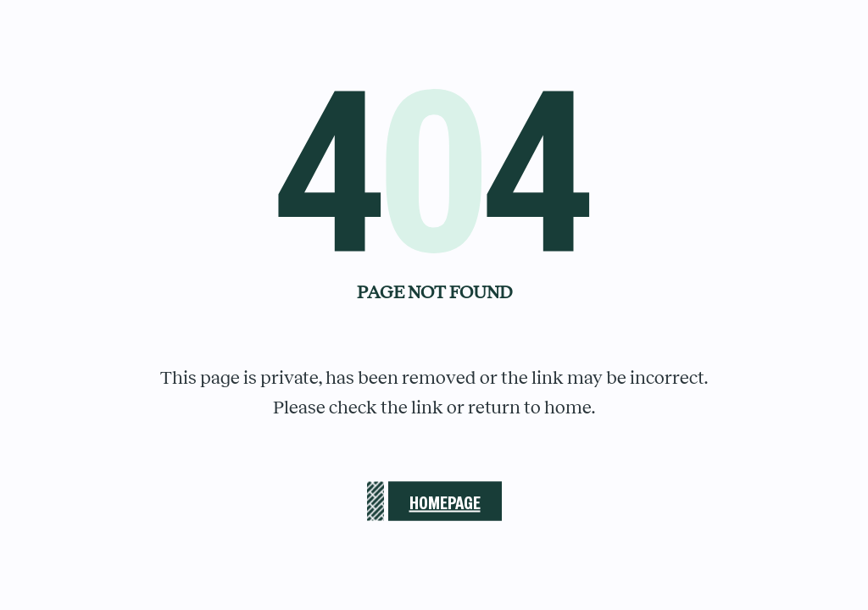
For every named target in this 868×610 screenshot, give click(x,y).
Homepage (445, 501)
